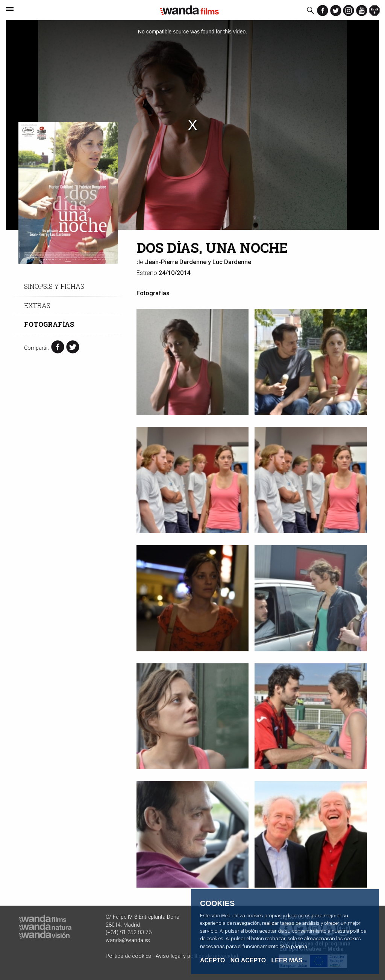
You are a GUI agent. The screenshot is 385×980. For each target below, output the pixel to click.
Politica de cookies (128, 956)
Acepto (212, 960)
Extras (37, 306)
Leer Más (287, 960)
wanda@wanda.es (128, 940)
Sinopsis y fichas (54, 286)
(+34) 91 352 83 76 (129, 932)
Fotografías (49, 324)
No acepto (248, 960)
